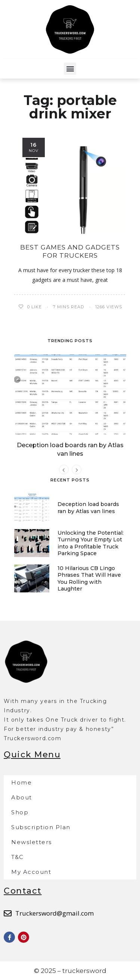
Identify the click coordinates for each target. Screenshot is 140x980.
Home (21, 782)
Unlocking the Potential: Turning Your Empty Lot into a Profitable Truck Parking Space (91, 543)
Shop (20, 812)
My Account (31, 872)
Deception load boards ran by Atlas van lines (88, 507)
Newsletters (32, 842)
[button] (70, 69)
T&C (18, 857)
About (22, 797)
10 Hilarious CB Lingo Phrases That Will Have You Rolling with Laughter (89, 578)
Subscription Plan (41, 827)
